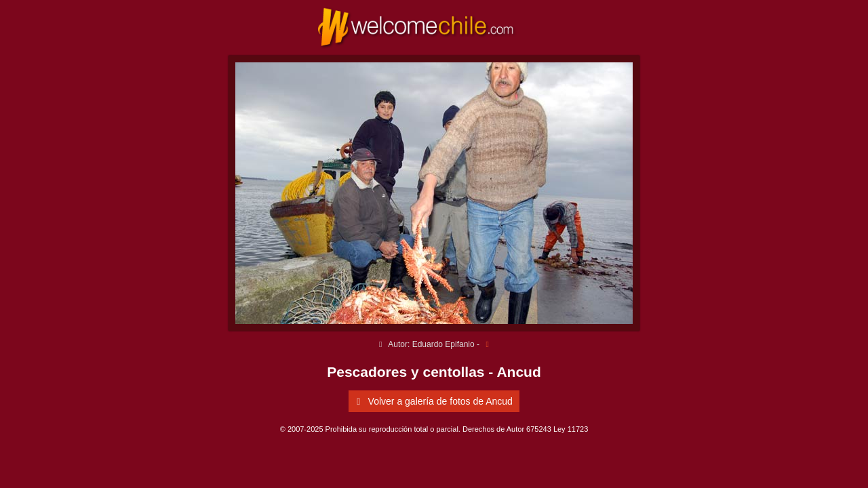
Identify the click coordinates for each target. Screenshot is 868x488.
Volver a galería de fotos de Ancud (432, 401)
